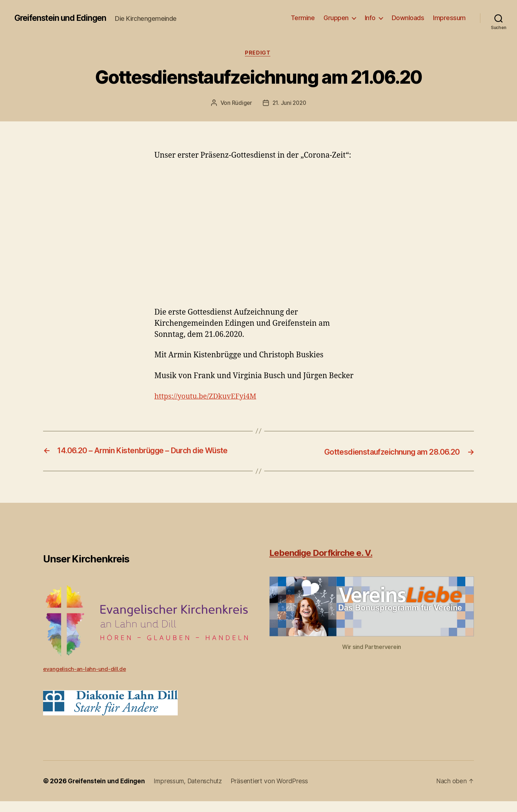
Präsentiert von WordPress (275, 792)
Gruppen (336, 18)
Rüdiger (241, 104)
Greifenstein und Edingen (63, 18)
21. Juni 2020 (290, 104)
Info (370, 18)
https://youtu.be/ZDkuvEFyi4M (209, 397)
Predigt (258, 54)
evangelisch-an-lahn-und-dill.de (85, 679)
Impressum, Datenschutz (191, 792)
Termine (303, 18)
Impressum (449, 18)
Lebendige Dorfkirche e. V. (321, 564)
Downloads (408, 18)
